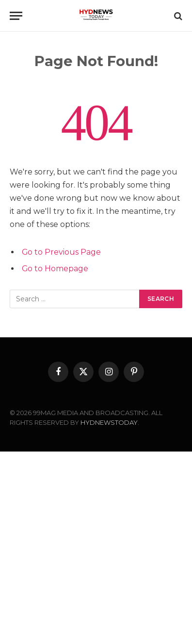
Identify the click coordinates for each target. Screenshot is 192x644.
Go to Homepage (55, 269)
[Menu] (16, 16)
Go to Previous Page (61, 252)
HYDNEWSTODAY (109, 422)
